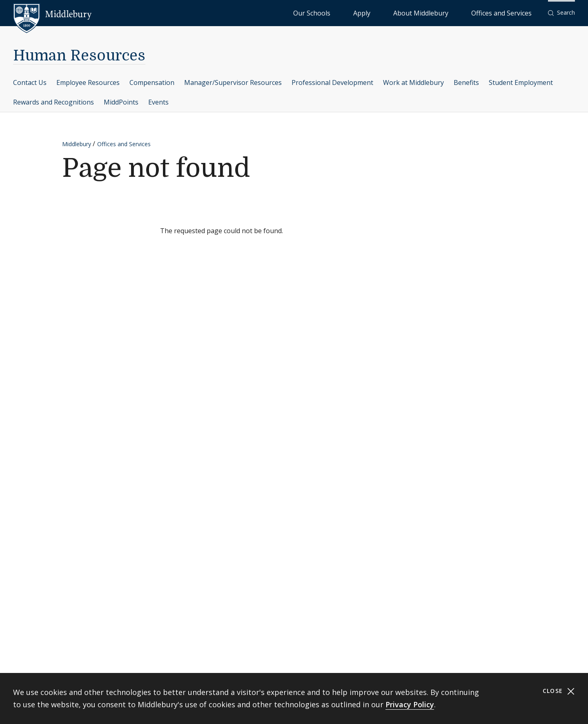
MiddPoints (121, 102)
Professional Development (332, 82)
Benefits (466, 82)
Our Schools (378, 12)
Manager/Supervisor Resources (233, 82)
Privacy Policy (410, 704)
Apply (411, 12)
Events (158, 102)
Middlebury (77, 144)
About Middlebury (451, 12)
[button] (561, 13)
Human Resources (79, 56)
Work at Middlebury (413, 82)
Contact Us (30, 82)
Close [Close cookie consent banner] (559, 691)
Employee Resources (88, 82)
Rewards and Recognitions (53, 102)
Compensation (152, 82)
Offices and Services (511, 12)
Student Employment (521, 82)
